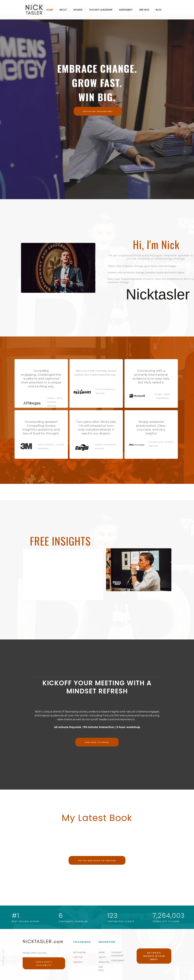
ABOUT (63, 10)
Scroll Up (3, 957)
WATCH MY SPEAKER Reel (98, 111)
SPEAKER (78, 10)
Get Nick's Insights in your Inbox (154, 956)
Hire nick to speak (97, 742)
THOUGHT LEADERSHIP (101, 10)
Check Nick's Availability (44, 963)
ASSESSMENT (126, 10)
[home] (21, 10)
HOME (49, 10)
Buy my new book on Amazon (97, 860)
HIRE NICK (144, 10)
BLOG (159, 10)
